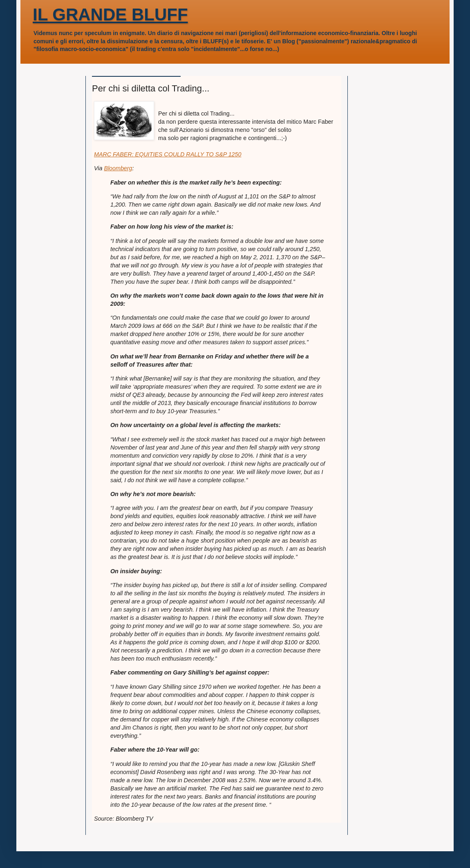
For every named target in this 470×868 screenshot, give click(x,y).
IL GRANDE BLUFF (110, 14)
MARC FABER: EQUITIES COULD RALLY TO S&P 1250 (168, 154)
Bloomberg (118, 168)
